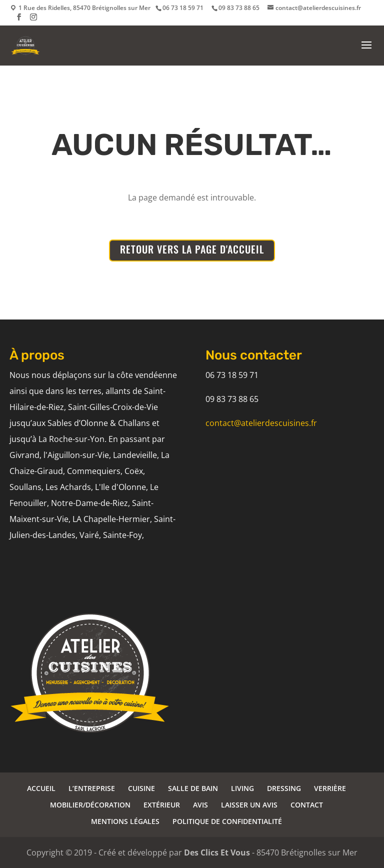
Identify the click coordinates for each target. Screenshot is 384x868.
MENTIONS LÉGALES (125, 821)
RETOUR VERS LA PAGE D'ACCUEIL (192, 249)
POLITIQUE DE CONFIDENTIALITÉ (227, 821)
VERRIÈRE (330, 788)
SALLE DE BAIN (193, 788)
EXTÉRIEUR (162, 805)
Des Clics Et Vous (217, 852)
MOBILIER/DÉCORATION (90, 805)
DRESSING (284, 788)
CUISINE (141, 788)
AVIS (200, 805)
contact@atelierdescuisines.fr (261, 423)
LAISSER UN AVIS (249, 805)
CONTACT (307, 805)
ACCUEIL (41, 788)
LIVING (242, 788)
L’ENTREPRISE (92, 788)
